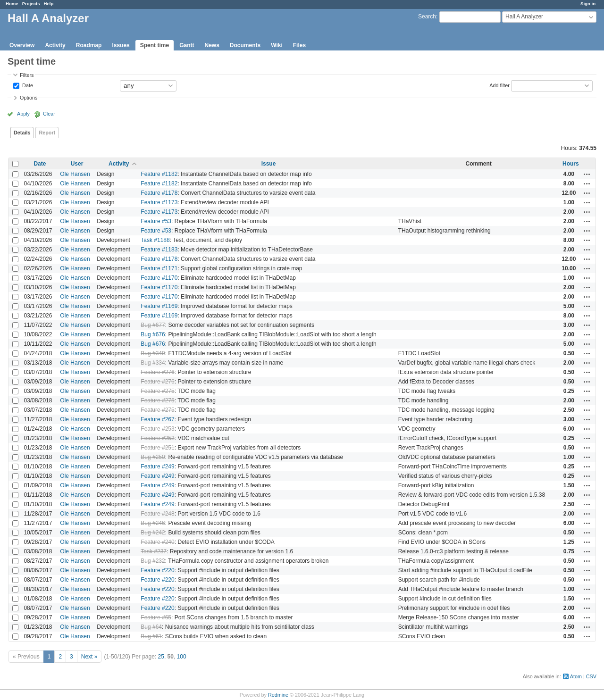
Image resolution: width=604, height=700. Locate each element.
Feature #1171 (159, 268)
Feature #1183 (159, 250)
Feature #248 (157, 514)
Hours (571, 164)
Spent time (155, 45)
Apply (23, 114)
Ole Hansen (75, 174)
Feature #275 (157, 391)
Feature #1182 (159, 174)
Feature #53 (156, 221)
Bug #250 (153, 457)
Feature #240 (157, 542)
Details (22, 133)
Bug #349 (153, 353)
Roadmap (89, 45)
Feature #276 (157, 372)
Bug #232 (153, 561)
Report (47, 133)
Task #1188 (155, 240)
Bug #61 (151, 636)
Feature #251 (157, 448)
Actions (587, 174)
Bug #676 (153, 334)
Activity (55, 45)
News (212, 45)
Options (29, 98)
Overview (22, 45)
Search (427, 17)
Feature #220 (157, 570)
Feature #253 (157, 429)
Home (12, 4)
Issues (121, 45)
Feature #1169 (159, 306)
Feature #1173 (159, 202)
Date (27, 85)
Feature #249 (157, 467)
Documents (245, 45)
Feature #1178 (159, 193)
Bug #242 (153, 533)
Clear (49, 114)
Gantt (187, 45)
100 (182, 657)
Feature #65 (156, 617)
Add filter (499, 85)
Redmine (278, 695)
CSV (591, 676)
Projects (31, 4)
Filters (27, 75)
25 (161, 657)
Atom (576, 676)
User (77, 164)
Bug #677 (153, 325)
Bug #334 (153, 363)
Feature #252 (157, 438)
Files (299, 45)
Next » (89, 657)
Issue (269, 164)
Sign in (588, 4)
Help (49, 4)
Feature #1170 (159, 278)
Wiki (277, 45)
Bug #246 (153, 523)
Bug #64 (151, 627)
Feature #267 (157, 419)
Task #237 (154, 551)
